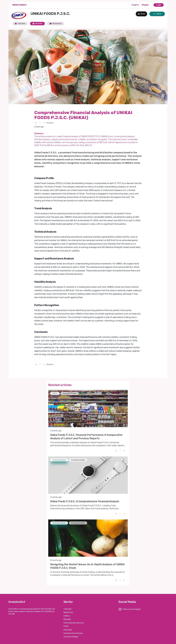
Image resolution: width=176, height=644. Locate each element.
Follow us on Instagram (132, 609)
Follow (157, 14)
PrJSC (66, 626)
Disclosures (56, 24)
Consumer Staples (71, 637)
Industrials (68, 630)
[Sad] (44, 123)
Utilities (67, 616)
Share (141, 14)
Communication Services (74, 623)
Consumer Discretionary (73, 633)
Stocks (145, 5)
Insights (135, 5)
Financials (67, 609)
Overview (20, 24)
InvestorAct (20, 5)
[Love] (40, 123)
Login (159, 5)
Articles (37, 24)
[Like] (36, 123)
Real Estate (68, 612)
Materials (67, 619)
